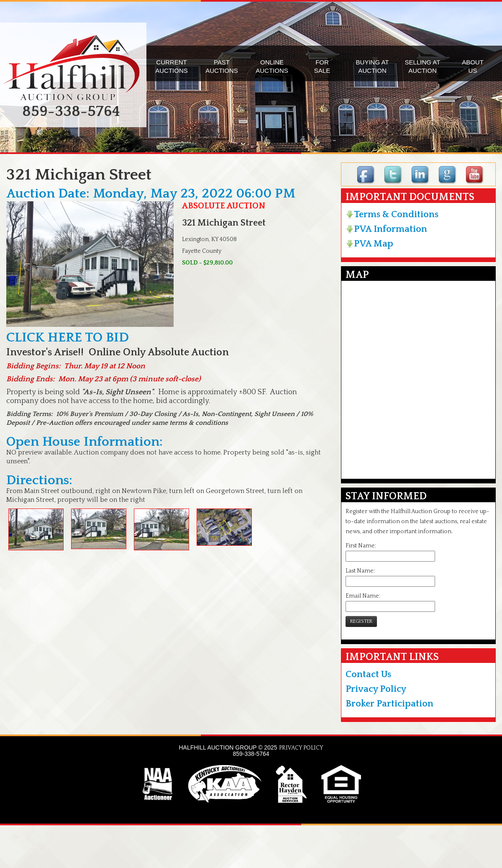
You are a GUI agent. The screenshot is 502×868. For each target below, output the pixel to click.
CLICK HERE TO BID (68, 338)
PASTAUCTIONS (222, 66)
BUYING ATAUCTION (373, 66)
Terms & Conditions (392, 214)
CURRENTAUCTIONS (172, 66)
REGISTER (361, 621)
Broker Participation (389, 704)
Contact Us (368, 674)
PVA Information (386, 229)
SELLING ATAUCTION (423, 66)
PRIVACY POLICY (301, 748)
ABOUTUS (473, 66)
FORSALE (322, 66)
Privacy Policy (376, 689)
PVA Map (369, 244)
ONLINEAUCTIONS (272, 66)
